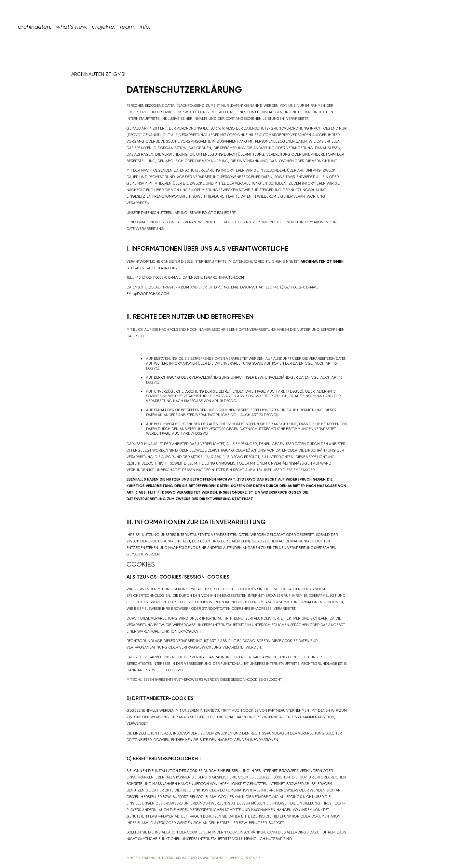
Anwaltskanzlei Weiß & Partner (229, 858)
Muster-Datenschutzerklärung (158, 858)
